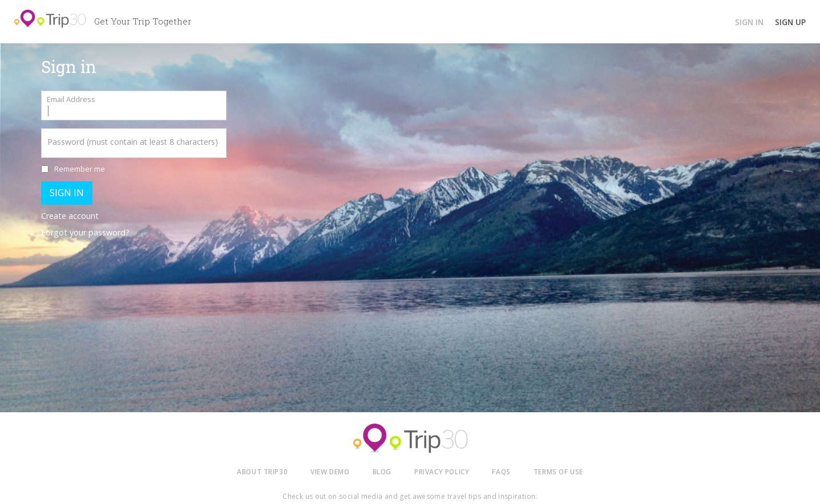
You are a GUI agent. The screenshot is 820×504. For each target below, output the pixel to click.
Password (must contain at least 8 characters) (133, 142)
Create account (70, 216)
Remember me (80, 169)
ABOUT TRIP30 (262, 472)
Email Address (71, 99)
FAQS (501, 472)
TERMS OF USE (558, 472)
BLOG (382, 472)
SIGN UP (790, 22)
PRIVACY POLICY (442, 472)
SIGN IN (749, 22)
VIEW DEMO (330, 472)
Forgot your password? (85, 232)
